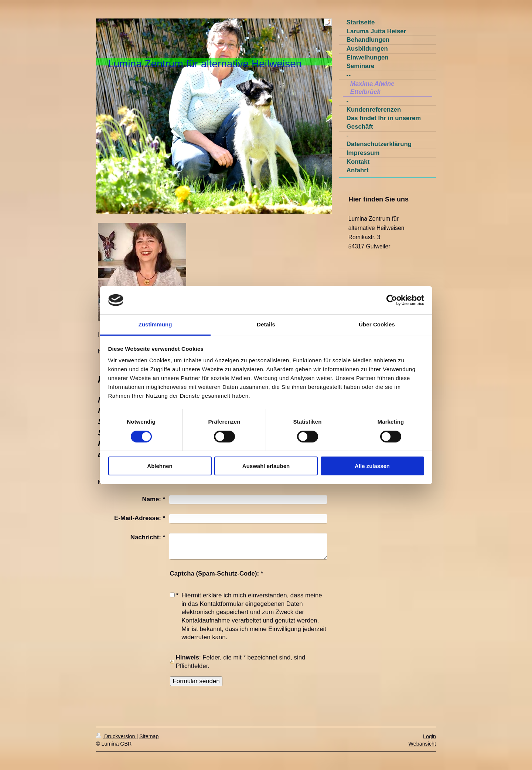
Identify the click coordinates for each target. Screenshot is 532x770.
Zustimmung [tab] (155, 324)
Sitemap (149, 736)
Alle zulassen (372, 466)
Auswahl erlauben (266, 466)
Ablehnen (160, 466)
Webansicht (422, 744)
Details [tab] (266, 324)
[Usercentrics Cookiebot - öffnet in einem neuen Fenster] (392, 300)
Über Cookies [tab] (377, 324)
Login (429, 736)
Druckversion (116, 736)
